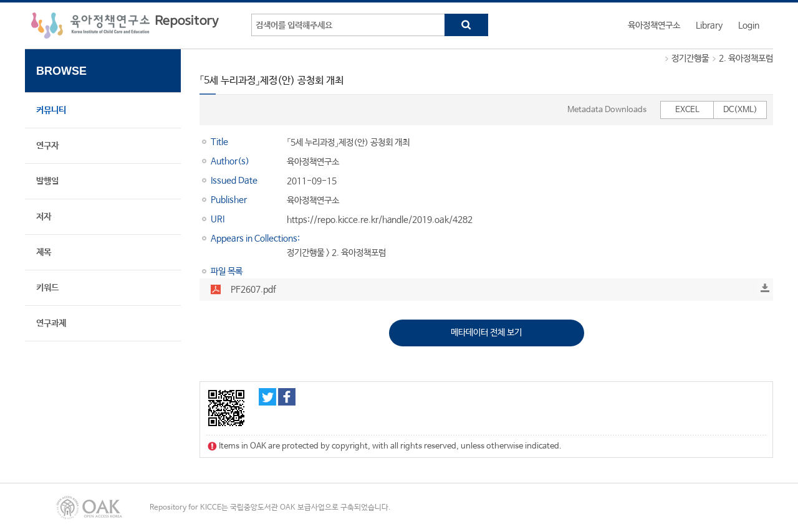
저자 (44, 217)
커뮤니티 (51, 110)
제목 (44, 252)
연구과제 (51, 323)
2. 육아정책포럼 (746, 59)
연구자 (47, 146)
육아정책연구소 (654, 26)
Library (709, 26)
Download (765, 288)
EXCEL (687, 110)
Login (749, 26)
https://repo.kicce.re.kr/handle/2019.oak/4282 (380, 220)
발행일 (47, 181)
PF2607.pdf (253, 290)
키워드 (47, 288)
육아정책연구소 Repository (125, 26)
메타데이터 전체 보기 (486, 333)
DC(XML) (740, 110)
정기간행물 (690, 59)
